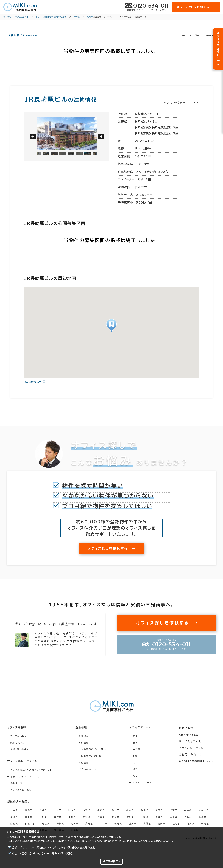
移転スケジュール (20, 789)
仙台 (138, 769)
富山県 (29, 823)
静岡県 (116, 823)
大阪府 (188, 823)
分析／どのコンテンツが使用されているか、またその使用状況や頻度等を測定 (53, 848)
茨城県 (116, 816)
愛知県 (130, 823)
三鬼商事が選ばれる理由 (94, 756)
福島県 (101, 816)
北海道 (14, 816)
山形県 (87, 816)
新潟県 (14, 823)
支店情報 (85, 749)
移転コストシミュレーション (25, 783)
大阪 (138, 749)
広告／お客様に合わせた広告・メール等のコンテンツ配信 (42, 854)
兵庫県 (203, 823)
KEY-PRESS (190, 740)
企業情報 (82, 734)
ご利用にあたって (192, 759)
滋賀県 (159, 823)
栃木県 (130, 816)
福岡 (138, 782)
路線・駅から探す (20, 756)
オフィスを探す (17, 734)
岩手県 (43, 816)
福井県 (58, 823)
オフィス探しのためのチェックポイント (31, 776)
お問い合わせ (189, 734)
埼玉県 (159, 816)
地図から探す (18, 749)
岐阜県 (101, 823)
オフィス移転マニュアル (22, 767)
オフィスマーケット (144, 734)
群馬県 (145, 816)
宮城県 (58, 816)
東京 (138, 742)
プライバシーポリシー (194, 753)
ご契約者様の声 (89, 775)
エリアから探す (19, 742)
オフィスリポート (144, 789)
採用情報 (85, 769)
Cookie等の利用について (39, 841)
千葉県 (174, 816)
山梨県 (72, 823)
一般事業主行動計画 (91, 762)
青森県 (29, 816)
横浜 (138, 775)
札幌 (138, 762)
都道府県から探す (19, 808)
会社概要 (85, 742)
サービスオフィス (191, 747)
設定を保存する (111, 861)
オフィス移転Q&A (21, 796)
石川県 (43, 823)
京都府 (174, 823)
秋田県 (72, 816)
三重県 (145, 823)
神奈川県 (204, 816)
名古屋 (139, 756)
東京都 (188, 816)
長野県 (87, 823)
